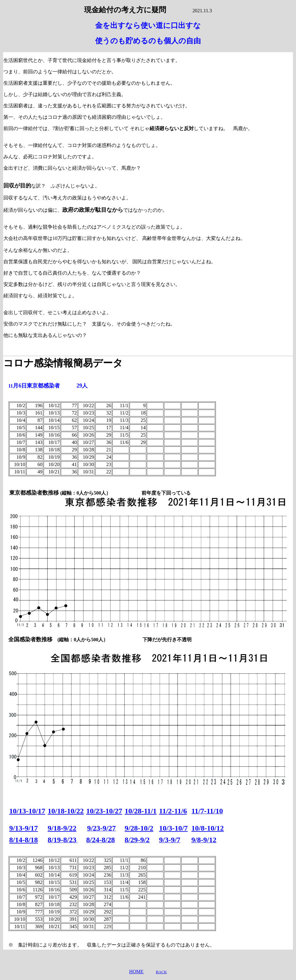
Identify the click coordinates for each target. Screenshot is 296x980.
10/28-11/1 (141, 811)
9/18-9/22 (62, 828)
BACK (161, 972)
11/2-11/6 (173, 811)
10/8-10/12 (207, 828)
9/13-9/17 (23, 828)
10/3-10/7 (173, 828)
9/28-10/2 (139, 828)
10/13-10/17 (27, 811)
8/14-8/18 (23, 840)
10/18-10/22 (66, 811)
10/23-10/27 (104, 811)
